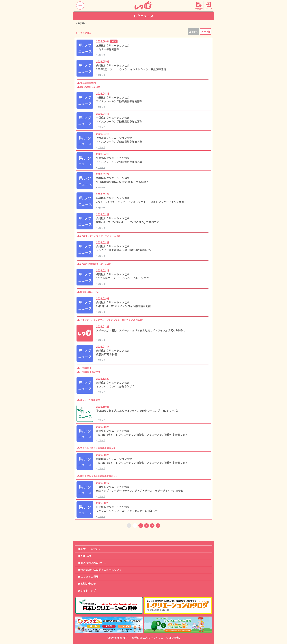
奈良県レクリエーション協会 (113, 431)
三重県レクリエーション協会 (113, 45)
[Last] (158, 526)
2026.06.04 (107, 41)
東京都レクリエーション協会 (113, 158)
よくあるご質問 (88, 577)
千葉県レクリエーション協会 (113, 118)
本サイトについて (89, 549)
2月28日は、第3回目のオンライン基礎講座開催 (123, 306)
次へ (205, 31)
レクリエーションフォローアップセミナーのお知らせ (127, 511)
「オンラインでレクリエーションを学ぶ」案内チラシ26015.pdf (110, 320)
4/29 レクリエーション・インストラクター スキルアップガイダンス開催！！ (143, 202)
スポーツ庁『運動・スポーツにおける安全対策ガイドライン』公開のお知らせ (141, 330)
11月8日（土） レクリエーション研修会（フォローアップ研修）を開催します (142, 435)
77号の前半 (84, 368)
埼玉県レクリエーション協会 (113, 97)
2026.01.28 (103, 326)
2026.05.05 (103, 62)
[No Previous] (129, 526)
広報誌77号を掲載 (107, 354)
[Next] (152, 526)
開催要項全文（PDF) (89, 292)
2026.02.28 (103, 214)
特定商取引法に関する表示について (100, 570)
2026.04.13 (103, 94)
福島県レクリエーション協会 (113, 178)
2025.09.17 (103, 483)
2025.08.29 (103, 503)
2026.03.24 (103, 174)
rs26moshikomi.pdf (89, 87)
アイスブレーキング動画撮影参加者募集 (119, 101)
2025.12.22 (103, 379)
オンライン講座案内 (89, 400)
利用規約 (84, 556)
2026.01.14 (103, 347)
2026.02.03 (103, 298)
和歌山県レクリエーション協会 (114, 459)
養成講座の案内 (86, 83)
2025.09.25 (103, 427)
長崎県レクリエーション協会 (113, 65)
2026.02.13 (103, 270)
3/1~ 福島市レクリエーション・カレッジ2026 (123, 278)
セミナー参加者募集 (108, 49)
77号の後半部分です (89, 372)
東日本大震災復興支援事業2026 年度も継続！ (122, 182)
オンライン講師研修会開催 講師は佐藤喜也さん (124, 250)
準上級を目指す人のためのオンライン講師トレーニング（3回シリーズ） (138, 411)
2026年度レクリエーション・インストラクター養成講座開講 (131, 69)
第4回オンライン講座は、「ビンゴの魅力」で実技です (128, 222)
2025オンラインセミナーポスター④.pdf (99, 236)
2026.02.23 (103, 242)
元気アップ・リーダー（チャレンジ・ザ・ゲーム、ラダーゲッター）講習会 (140, 491)
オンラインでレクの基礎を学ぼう (115, 386)
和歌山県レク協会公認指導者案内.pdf (97, 476)
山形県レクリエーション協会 (113, 507)
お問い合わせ (87, 584)
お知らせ (100, 55)
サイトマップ (87, 591)
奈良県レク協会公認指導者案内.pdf (96, 448)
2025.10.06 (103, 407)
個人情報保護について (92, 563)
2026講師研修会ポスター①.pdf (94, 264)
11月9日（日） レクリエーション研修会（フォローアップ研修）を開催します (142, 463)
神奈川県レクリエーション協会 (114, 138)
